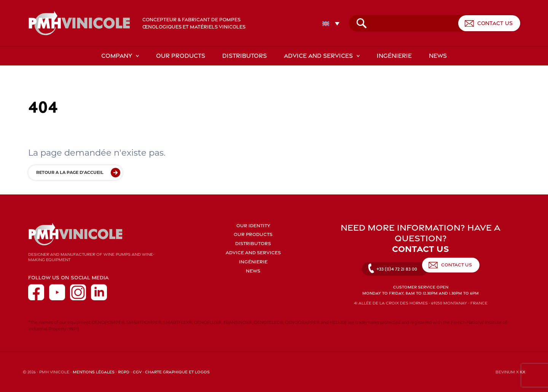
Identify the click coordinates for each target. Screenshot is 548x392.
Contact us (495, 23)
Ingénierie (394, 56)
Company (117, 56)
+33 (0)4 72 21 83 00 (397, 269)
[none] (336, 23)
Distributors (245, 56)
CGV (137, 372)
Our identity (253, 225)
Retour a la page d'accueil (70, 172)
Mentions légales (94, 372)
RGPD (124, 372)
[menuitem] (333, 23)
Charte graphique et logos (177, 372)
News (438, 56)
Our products (181, 56)
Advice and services (318, 56)
